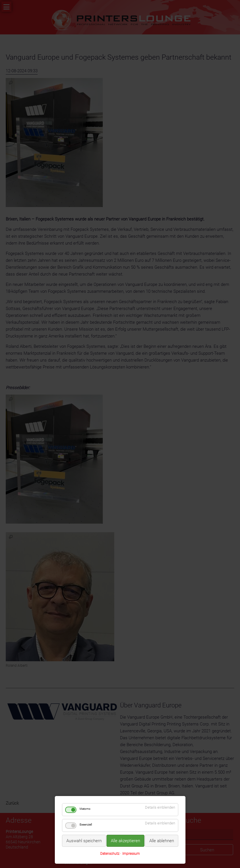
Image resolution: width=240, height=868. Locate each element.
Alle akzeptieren (125, 841)
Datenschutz (110, 854)
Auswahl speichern (84, 841)
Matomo (85, 809)
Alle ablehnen (162, 841)
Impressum (131, 854)
